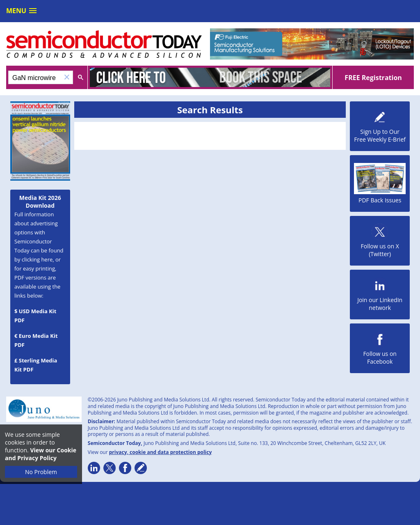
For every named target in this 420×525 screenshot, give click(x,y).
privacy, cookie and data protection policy (161, 452)
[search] (35, 78)
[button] (67, 77)
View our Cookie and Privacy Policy (41, 454)
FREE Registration (373, 78)
